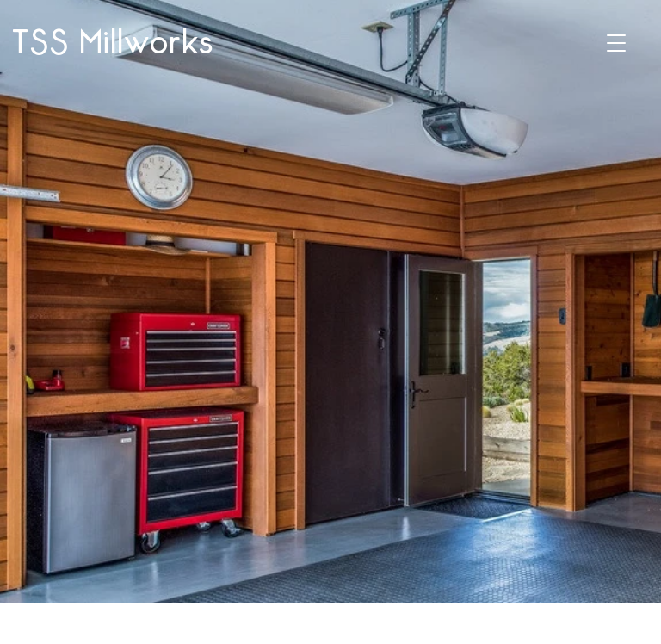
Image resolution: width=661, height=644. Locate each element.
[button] (616, 43)
